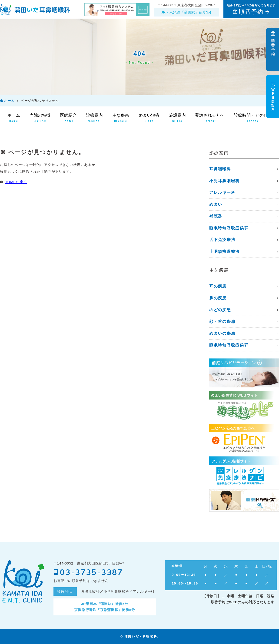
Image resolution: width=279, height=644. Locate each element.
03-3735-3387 (88, 572)
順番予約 (251, 12)
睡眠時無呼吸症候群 (229, 228)
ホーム (9, 101)
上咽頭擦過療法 (224, 252)
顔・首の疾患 (222, 322)
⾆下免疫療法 (222, 240)
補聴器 (216, 216)
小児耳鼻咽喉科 (224, 181)
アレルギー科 (222, 193)
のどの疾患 (220, 310)
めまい (216, 204)
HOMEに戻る (16, 182)
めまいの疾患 (222, 333)
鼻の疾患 (218, 298)
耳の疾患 (218, 286)
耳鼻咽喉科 (220, 169)
